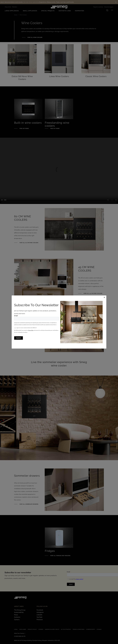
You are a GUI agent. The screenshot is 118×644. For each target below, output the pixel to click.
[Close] (104, 297)
